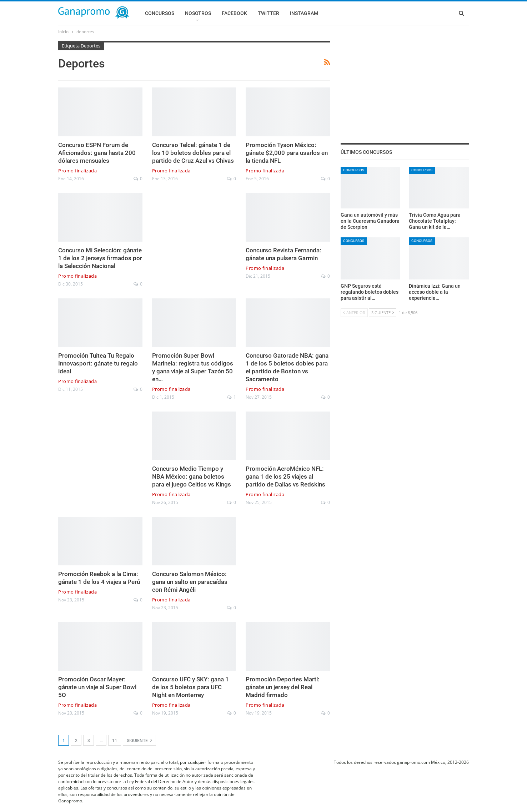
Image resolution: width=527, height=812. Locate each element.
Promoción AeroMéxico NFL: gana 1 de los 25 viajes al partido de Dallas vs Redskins (285, 476)
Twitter (268, 13)
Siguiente (139, 740)
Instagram (304, 13)
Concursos (160, 13)
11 (115, 741)
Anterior (354, 312)
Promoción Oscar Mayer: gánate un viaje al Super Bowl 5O (97, 687)
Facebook (234, 13)
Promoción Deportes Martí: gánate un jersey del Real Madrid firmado (283, 687)
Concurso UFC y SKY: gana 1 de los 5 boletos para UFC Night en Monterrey (190, 687)
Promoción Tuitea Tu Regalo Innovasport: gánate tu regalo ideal (98, 363)
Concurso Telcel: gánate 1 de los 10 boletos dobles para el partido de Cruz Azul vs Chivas (193, 153)
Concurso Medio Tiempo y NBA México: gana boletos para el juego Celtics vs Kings (192, 476)
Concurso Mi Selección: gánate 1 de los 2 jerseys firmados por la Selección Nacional (100, 258)
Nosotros (198, 13)
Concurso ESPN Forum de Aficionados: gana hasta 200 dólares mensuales (97, 153)
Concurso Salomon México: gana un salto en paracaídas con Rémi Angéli (190, 582)
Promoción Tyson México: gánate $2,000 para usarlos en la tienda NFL (287, 153)
